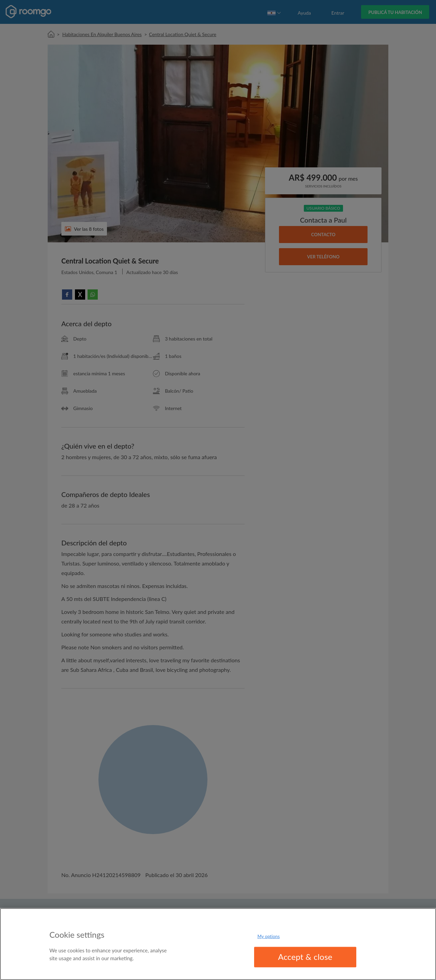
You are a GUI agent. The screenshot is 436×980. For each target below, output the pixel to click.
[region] (218, 944)
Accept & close (305, 957)
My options (269, 936)
